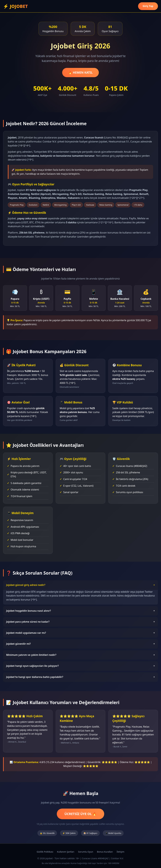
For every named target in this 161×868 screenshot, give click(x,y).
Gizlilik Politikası (45, 852)
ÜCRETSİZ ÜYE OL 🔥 (81, 814)
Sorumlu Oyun (86, 852)
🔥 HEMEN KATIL (80, 72)
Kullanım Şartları (66, 852)
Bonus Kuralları (105, 852)
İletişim (121, 852)
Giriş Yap (148, 6)
